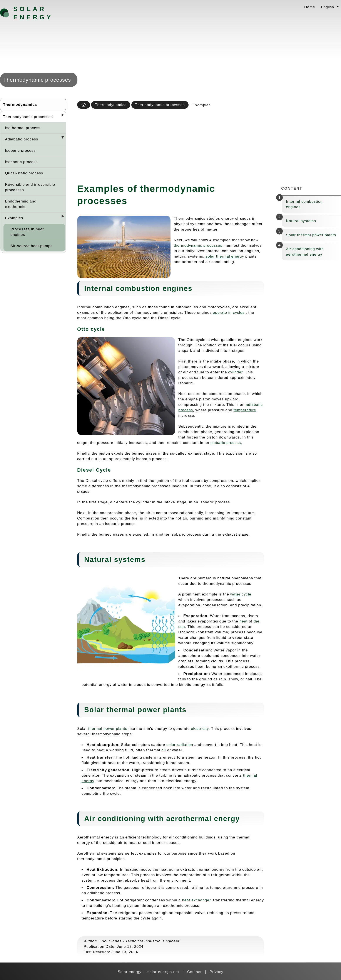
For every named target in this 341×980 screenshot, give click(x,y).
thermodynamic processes (198, 245)
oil (164, 750)
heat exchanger (196, 900)
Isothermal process (23, 128)
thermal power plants (108, 729)
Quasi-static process (24, 173)
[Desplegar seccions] (61, 116)
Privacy (216, 972)
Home (310, 7)
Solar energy (33, 13)
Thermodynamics (20, 105)
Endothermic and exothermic (21, 204)
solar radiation (180, 745)
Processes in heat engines (27, 232)
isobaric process (226, 443)
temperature (245, 410)
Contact (194, 972)
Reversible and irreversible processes (30, 187)
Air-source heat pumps (32, 246)
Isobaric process (20, 150)
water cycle (241, 594)
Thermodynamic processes (28, 117)
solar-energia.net (163, 972)
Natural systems (301, 221)
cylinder (235, 372)
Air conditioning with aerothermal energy (305, 252)
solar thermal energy (225, 256)
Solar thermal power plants (311, 235)
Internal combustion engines (304, 204)
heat (243, 621)
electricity (200, 729)
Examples (14, 218)
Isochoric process (21, 162)
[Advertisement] (208, 145)
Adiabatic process (22, 139)
